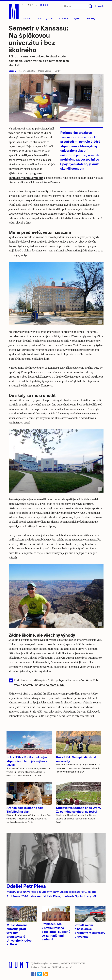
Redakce (35, 967)
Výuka (77, 18)
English (99, 6)
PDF (54, 967)
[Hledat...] (78, 6)
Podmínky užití (64, 967)
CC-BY (58, 71)
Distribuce (45, 967)
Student (64, 18)
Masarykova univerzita (49, 963)
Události (26, 18)
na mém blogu (55, 685)
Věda (45, 18)
